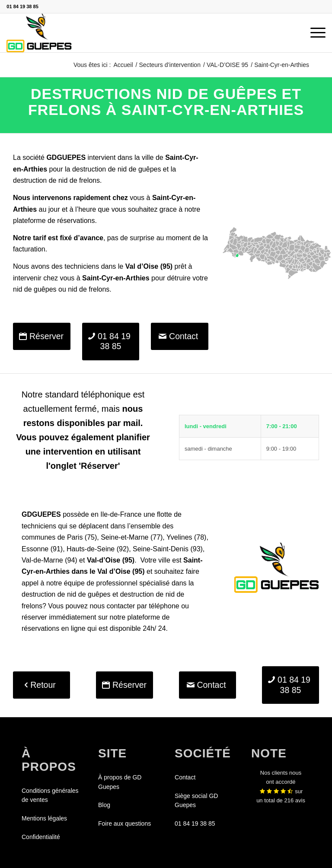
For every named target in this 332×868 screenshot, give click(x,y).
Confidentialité (41, 837)
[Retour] (41, 685)
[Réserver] (42, 336)
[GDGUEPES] (39, 33)
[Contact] (180, 336)
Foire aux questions (124, 823)
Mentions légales (44, 818)
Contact (185, 777)
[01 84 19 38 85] (111, 342)
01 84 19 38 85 (22, 6)
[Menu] (314, 33)
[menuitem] (314, 33)
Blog (104, 805)
